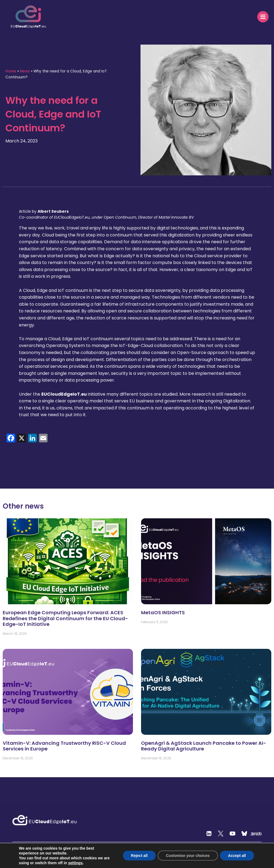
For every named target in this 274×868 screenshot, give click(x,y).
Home (11, 71)
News (25, 71)
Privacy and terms (247, 865)
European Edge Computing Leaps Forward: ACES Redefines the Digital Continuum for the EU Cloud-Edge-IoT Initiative (65, 618)
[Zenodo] (256, 834)
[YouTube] (233, 834)
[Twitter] (221, 834)
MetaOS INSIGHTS (163, 612)
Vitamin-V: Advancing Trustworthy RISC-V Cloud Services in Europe (64, 746)
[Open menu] (263, 17)
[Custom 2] (244, 834)
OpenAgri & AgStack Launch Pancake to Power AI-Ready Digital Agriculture (204, 746)
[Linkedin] (209, 834)
